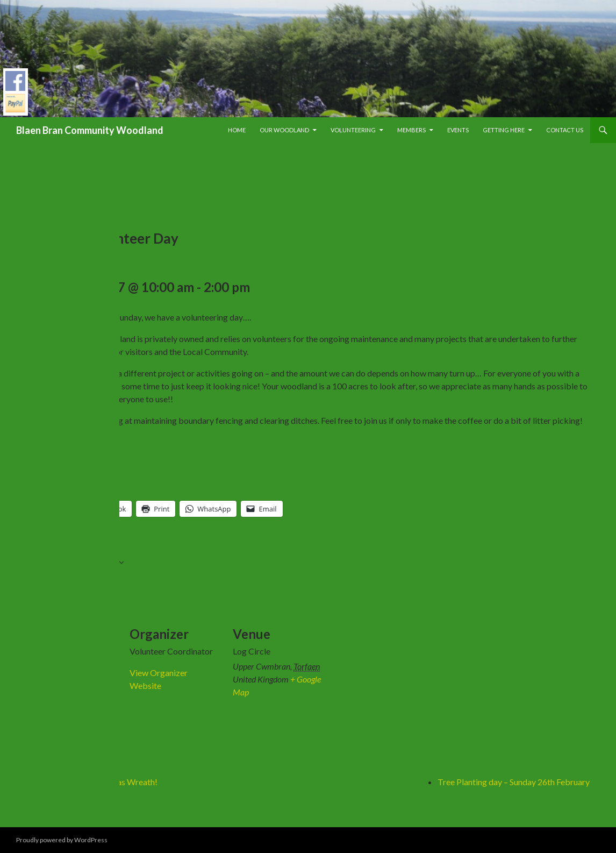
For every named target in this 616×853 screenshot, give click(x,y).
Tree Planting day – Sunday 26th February (514, 782)
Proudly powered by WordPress (62, 840)
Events (458, 130)
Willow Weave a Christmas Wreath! (92, 782)
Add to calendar (82, 564)
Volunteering (353, 130)
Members (411, 130)
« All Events (47, 171)
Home (237, 130)
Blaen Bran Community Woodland (90, 130)
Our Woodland (284, 130)
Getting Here (504, 130)
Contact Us (565, 130)
